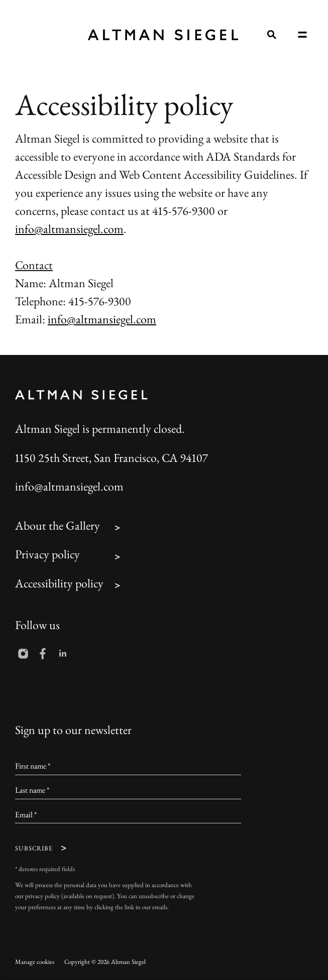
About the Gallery (58, 527)
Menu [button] (302, 35)
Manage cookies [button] (35, 963)
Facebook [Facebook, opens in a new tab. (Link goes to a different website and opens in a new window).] (43, 654)
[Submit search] (271, 35)
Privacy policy (47, 556)
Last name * (32, 791)
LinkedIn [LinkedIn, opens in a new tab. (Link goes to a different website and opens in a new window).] (63, 654)
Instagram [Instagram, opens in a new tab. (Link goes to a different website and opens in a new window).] (23, 654)
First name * (33, 767)
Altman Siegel (163, 35)
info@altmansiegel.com (69, 230)
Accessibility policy (59, 585)
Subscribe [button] (34, 849)
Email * (26, 816)
